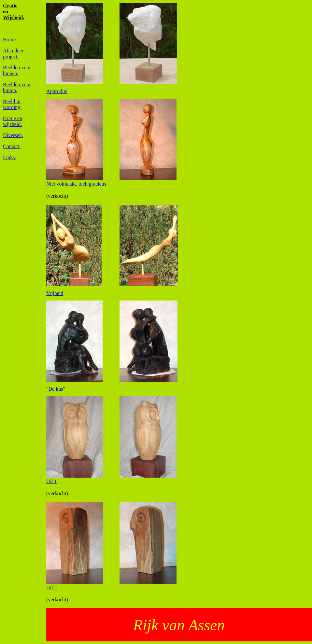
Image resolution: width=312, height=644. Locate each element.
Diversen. (13, 135)
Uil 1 (51, 481)
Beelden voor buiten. (17, 87)
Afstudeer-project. (14, 54)
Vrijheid (55, 293)
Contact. (12, 146)
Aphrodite (57, 91)
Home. (10, 40)
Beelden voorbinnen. (17, 70)
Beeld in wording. (12, 104)
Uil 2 (51, 588)
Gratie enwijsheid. (13, 121)
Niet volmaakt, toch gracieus (76, 184)
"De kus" (56, 389)
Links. (9, 157)
